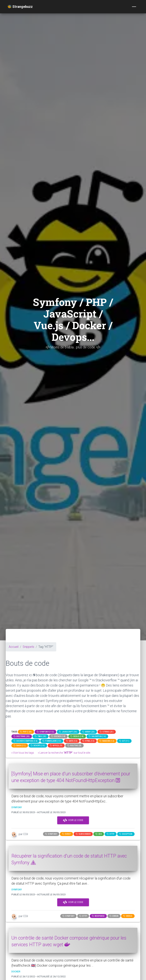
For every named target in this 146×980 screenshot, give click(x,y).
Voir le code (73, 820)
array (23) (88, 732)
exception (126, 834)
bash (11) (20, 746)
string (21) (107, 732)
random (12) (107, 741)
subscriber (83, 834)
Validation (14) (97, 736)
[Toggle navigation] (134, 7)
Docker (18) (58, 736)
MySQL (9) (56, 746)
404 (99, 834)
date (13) (72, 741)
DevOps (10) (38, 746)
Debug (128, 916)
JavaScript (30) (68, 732)
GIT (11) (124, 741)
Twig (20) (40, 736)
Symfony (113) (45, 732)
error (114, 916)
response (98, 916)
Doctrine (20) (22, 736)
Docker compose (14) (26, 741)
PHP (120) (26, 732)
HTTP (111, 834)
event (66, 834)
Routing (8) (74, 746)
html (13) (88, 741)
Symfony (51, 834)
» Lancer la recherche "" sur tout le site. (64, 753)
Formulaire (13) (52, 741)
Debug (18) (77, 736)
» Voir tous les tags (23, 753)
